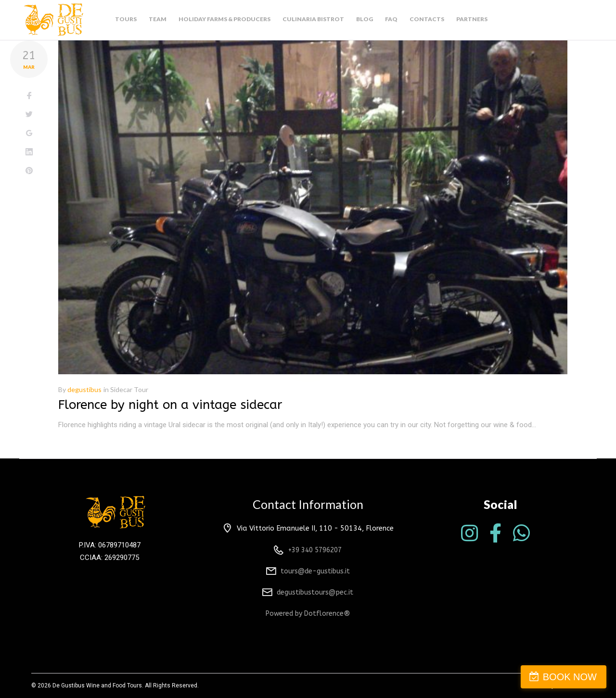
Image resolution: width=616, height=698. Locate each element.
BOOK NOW (570, 677)
